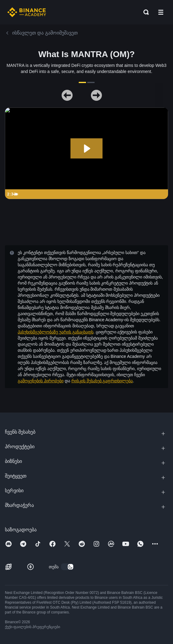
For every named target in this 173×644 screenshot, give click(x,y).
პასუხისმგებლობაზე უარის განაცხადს (56, 332)
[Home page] (27, 12)
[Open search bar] (144, 12)
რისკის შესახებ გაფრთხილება (102, 381)
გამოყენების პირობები (41, 381)
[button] (161, 12)
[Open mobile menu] (161, 12)
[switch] (67, 567)
